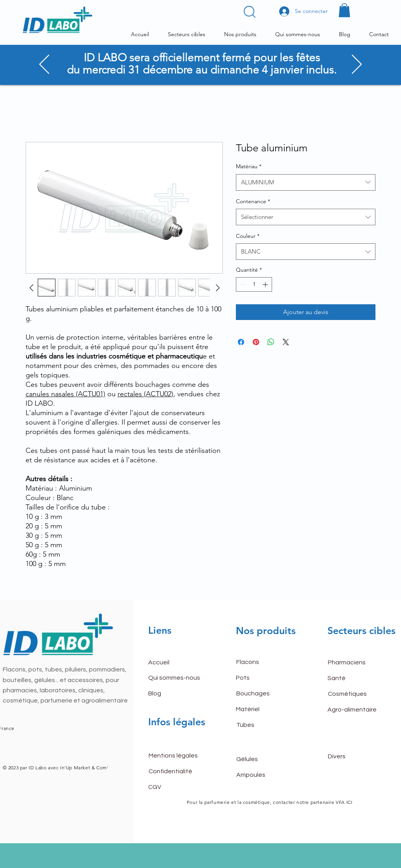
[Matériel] (264, 710)
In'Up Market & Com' (83, 768)
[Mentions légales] (177, 756)
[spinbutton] (254, 284)
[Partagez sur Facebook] (241, 342)
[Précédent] (44, 65)
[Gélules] (264, 759)
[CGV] (176, 787)
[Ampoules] (264, 775)
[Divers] (356, 756)
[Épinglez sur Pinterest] (256, 342)
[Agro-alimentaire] (355, 710)
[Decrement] (242, 284)
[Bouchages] (264, 694)
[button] (250, 12)
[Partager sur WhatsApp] (271, 342)
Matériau (249, 166)
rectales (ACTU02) (145, 394)
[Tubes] (264, 725)
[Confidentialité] (177, 771)
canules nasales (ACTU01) (65, 394)
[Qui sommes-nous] (176, 678)
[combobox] (306, 182)
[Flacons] (264, 662)
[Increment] (266, 284)
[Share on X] (286, 342)
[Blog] (176, 694)
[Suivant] (357, 65)
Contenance (253, 201)
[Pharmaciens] (356, 663)
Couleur (248, 236)
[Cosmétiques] (356, 694)
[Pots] (264, 678)
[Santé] (355, 679)
